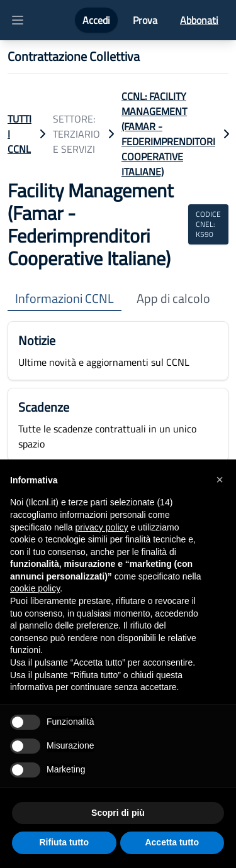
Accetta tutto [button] (172, 842)
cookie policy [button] (35, 588)
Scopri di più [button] (118, 813)
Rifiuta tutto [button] (64, 842)
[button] (220, 480)
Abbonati (199, 20)
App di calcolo (173, 299)
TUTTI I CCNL (20, 134)
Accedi (96, 20)
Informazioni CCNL (65, 299)
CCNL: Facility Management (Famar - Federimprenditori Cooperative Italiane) (168, 134)
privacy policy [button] (102, 527)
